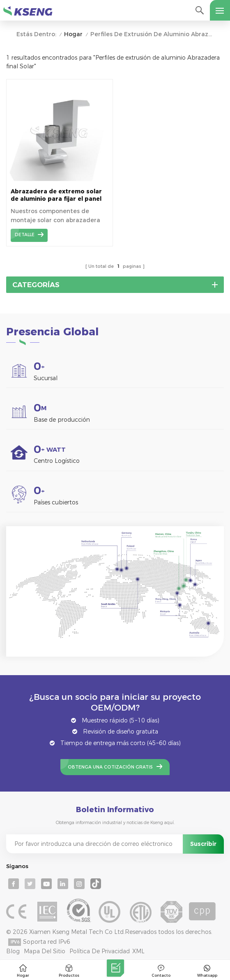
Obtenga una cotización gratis (110, 767)
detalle (25, 235)
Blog (13, 951)
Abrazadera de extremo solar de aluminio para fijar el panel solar (56, 195)
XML (138, 951)
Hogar (73, 34)
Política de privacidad (100, 951)
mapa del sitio (45, 951)
